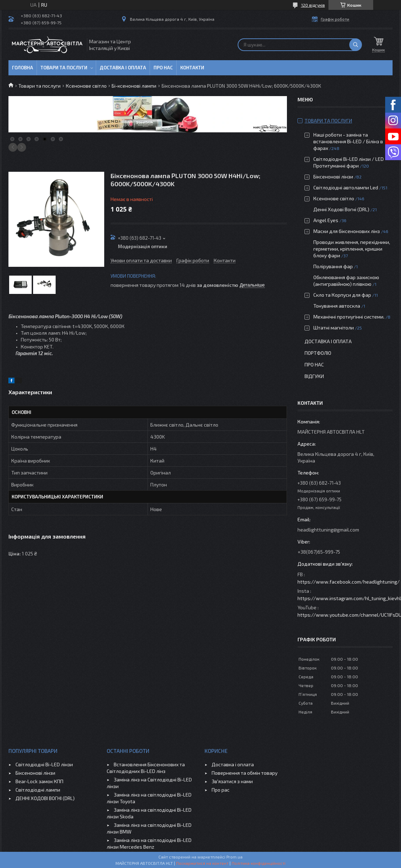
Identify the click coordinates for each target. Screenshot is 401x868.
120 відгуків (313, 5)
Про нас (163, 68)
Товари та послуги (64, 68)
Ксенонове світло (86, 86)
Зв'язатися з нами (232, 781)
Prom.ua (234, 857)
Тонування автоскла (337, 306)
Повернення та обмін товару (245, 773)
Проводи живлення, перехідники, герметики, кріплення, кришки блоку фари (352, 249)
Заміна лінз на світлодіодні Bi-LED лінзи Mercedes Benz (149, 843)
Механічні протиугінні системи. (349, 317)
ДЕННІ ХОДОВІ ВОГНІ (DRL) (45, 798)
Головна (23, 68)
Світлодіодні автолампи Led (346, 187)
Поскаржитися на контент (202, 863)
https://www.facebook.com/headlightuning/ (349, 582)
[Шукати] (356, 45)
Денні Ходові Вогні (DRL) (341, 209)
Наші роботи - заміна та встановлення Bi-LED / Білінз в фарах (348, 141)
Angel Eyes (326, 220)
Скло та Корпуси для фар (342, 295)
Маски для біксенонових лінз (347, 231)
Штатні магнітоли (334, 328)
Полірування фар (333, 266)
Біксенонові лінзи (333, 177)
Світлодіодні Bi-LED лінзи (44, 764)
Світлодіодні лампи (38, 790)
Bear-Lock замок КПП (39, 781)
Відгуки (314, 376)
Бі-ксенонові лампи (134, 86)
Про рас (221, 790)
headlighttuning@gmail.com (328, 530)
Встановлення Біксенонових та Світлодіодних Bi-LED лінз (146, 768)
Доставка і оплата (123, 68)
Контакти (192, 68)
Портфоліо (318, 353)
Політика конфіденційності (259, 863)
